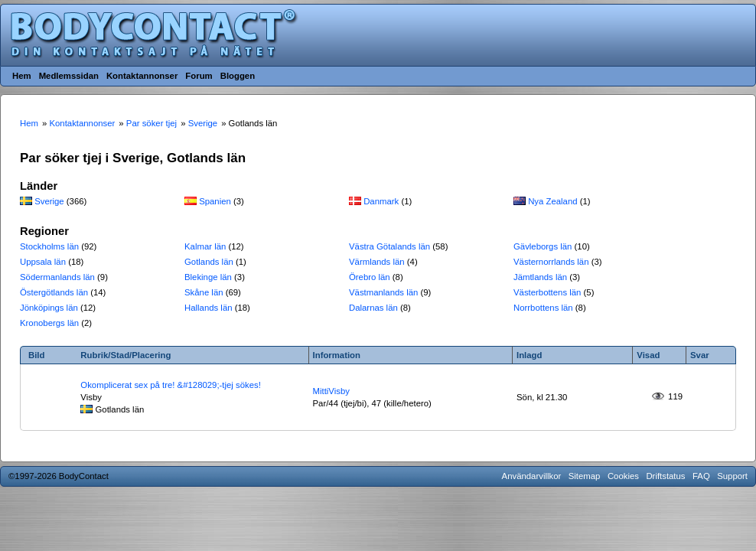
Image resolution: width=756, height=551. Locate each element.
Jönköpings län (49, 308)
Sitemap (585, 476)
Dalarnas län (373, 308)
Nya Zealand (552, 201)
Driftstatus (665, 476)
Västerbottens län (547, 292)
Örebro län (370, 277)
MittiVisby (331, 391)
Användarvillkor (532, 476)
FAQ (701, 476)
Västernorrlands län (551, 262)
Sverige (49, 201)
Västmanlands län (383, 292)
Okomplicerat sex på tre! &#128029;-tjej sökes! (171, 385)
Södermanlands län (57, 277)
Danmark (381, 201)
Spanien (215, 201)
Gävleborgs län (543, 246)
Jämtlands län (540, 277)
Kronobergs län (49, 323)
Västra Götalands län (389, 246)
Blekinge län (208, 277)
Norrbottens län (543, 308)
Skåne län (204, 292)
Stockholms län (49, 246)
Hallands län (209, 308)
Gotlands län (209, 262)
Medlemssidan (69, 76)
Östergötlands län (54, 292)
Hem (22, 76)
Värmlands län (377, 262)
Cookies (623, 476)
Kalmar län (205, 246)
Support (732, 476)
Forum (199, 76)
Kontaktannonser (142, 76)
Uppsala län (43, 262)
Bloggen (238, 76)
